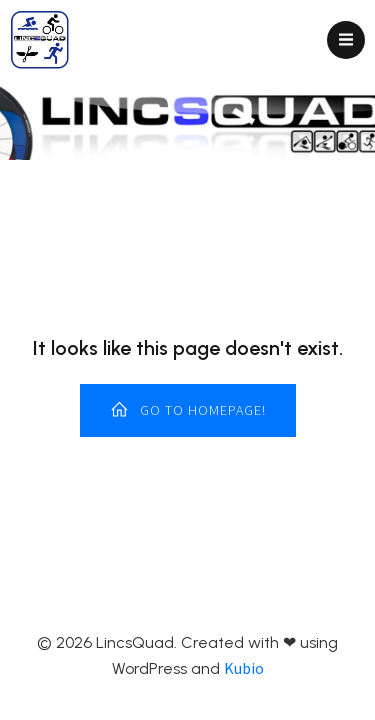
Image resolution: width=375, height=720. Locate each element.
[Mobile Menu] (346, 40)
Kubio (244, 668)
